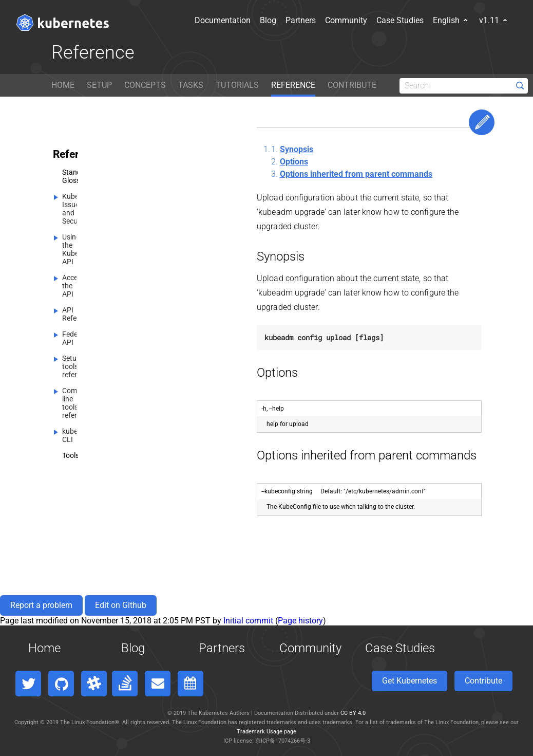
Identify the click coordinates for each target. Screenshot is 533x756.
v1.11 (459, 20)
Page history (300, 621)
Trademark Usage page (266, 732)
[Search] (464, 86)
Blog (233, 20)
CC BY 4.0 (353, 713)
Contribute (483, 681)
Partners (266, 20)
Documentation (188, 20)
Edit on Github (121, 605)
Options (294, 162)
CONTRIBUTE (352, 85)
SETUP (99, 85)
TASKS (191, 85)
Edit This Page (482, 122)
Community (311, 20)
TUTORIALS (237, 85)
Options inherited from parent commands (356, 174)
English (416, 20)
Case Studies (365, 20)
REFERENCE (293, 85)
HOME (63, 85)
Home (44, 648)
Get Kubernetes (410, 681)
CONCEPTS (145, 85)
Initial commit (248, 621)
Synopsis (297, 149)
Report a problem (41, 605)
